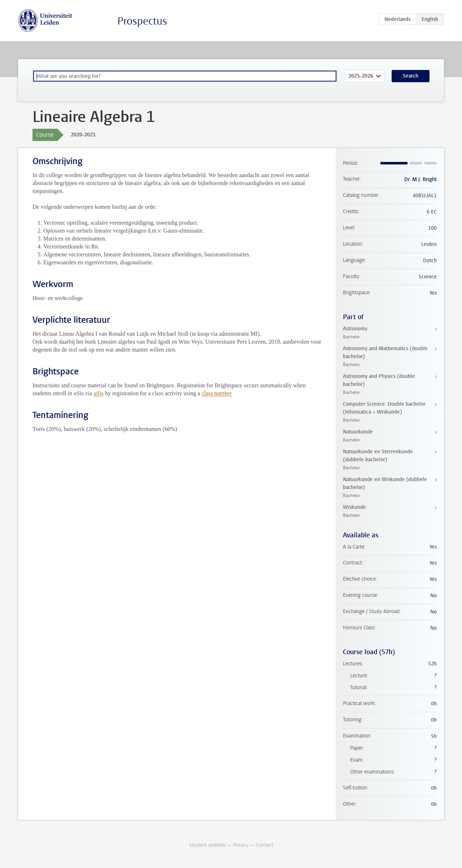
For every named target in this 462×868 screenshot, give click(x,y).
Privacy (241, 845)
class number (217, 393)
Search (411, 76)
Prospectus (142, 21)
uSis (99, 393)
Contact (265, 845)
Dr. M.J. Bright (420, 179)
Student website (207, 845)
